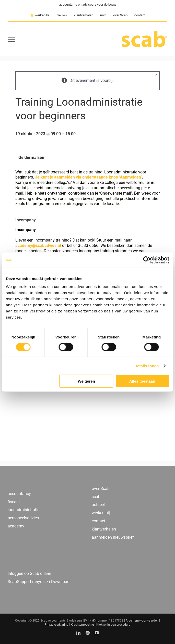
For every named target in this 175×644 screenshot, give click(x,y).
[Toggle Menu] (11, 39)
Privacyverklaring (57, 625)
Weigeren (86, 381)
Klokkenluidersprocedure (113, 625)
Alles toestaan (142, 381)
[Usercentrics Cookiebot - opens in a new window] (147, 260)
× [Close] (156, 75)
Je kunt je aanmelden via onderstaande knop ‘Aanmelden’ (88, 177)
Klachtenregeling (82, 625)
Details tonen (147, 366)
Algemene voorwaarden (142, 621)
